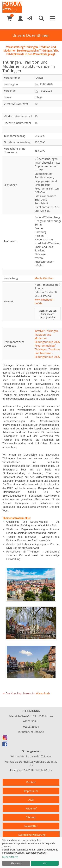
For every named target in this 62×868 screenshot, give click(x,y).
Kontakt (31, 782)
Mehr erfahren (10, 857)
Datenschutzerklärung (32, 835)
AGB (31, 800)
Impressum (31, 791)
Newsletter (31, 826)
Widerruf (31, 809)
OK (45, 863)
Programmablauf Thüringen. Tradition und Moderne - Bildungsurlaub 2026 (47, 351)
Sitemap (31, 817)
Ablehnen (16, 863)
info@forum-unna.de (31, 732)
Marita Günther (44, 278)
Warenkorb (43, 693)
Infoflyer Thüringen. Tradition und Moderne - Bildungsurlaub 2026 (47, 336)
